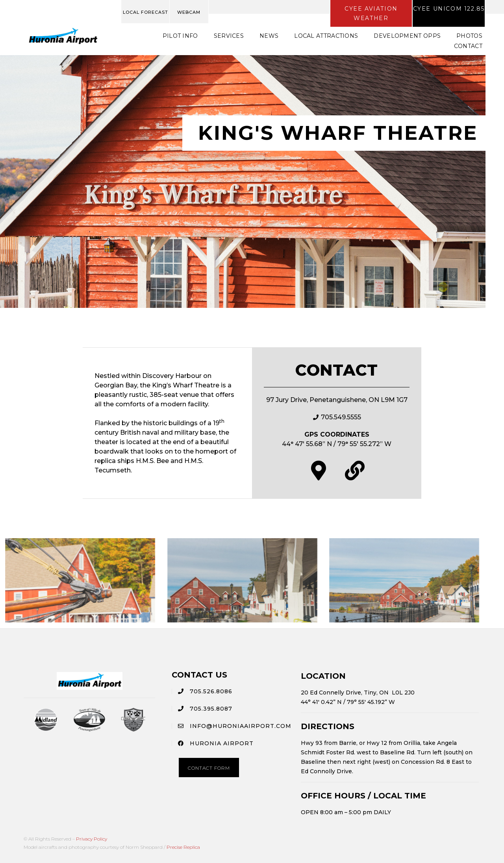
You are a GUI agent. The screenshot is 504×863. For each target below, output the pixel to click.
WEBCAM (189, 12)
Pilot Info (180, 36)
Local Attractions (326, 36)
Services (229, 36)
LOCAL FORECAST (145, 12)
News (269, 36)
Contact (468, 46)
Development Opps (407, 36)
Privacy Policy (92, 839)
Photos (469, 36)
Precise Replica (183, 847)
